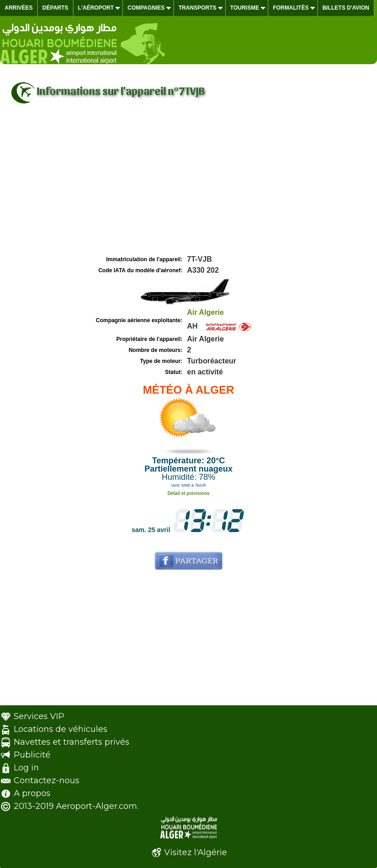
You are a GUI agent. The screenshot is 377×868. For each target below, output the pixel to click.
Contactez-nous (47, 780)
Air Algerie (205, 312)
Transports (197, 8)
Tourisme (245, 8)
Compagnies (146, 8)
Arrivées (19, 8)
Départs (55, 8)
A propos (32, 793)
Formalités (291, 8)
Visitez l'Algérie (196, 852)
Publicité (32, 755)
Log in (26, 768)
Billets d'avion (346, 8)
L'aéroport (96, 8)
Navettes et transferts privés (72, 742)
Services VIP (39, 716)
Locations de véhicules (61, 729)
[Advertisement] (188, 185)
